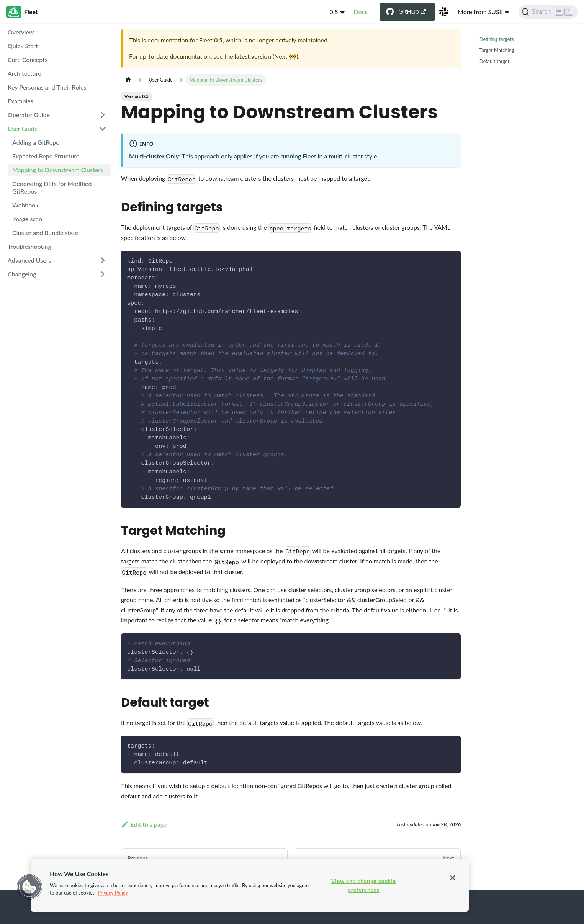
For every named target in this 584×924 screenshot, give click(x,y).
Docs (361, 12)
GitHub (412, 12)
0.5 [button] (334, 12)
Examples (20, 101)
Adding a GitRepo (36, 142)
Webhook (25, 205)
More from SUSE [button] (480, 12)
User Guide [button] (23, 128)
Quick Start (23, 46)
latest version (253, 56)
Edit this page (144, 824)
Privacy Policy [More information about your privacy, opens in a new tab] (113, 893)
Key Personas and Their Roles (47, 87)
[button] (29, 887)
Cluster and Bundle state (45, 233)
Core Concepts (28, 60)
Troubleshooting (29, 246)
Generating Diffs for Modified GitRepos (52, 187)
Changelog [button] (22, 274)
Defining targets (497, 39)
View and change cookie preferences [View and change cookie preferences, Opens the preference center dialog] (364, 885)
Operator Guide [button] (29, 115)
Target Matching (497, 50)
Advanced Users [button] (29, 260)
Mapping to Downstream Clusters (58, 170)
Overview (21, 32)
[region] (250, 885)
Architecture (25, 73)
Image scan (27, 219)
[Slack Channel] (444, 12)
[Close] (453, 878)
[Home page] (128, 80)
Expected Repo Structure (46, 156)
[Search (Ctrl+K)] (548, 12)
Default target (494, 61)
